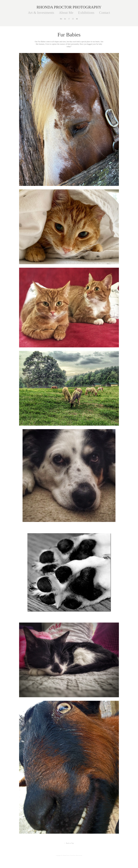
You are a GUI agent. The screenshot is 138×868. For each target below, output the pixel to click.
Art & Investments (41, 13)
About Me (66, 13)
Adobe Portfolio (79, 855)
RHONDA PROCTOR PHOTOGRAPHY (69, 7)
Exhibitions (86, 13)
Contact (105, 13)
